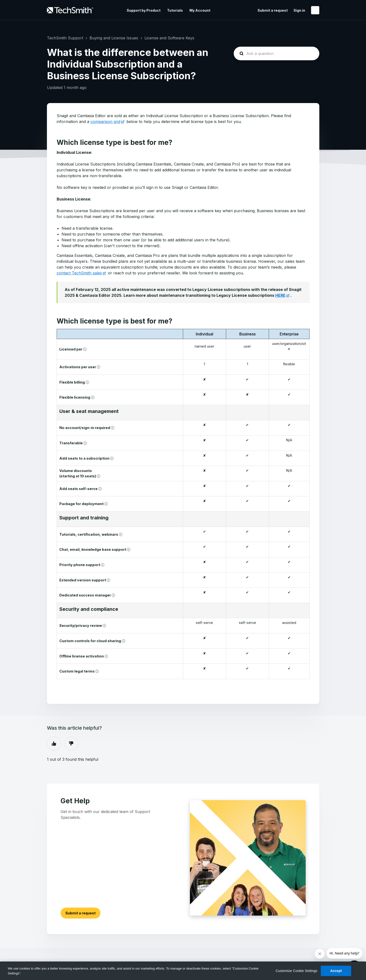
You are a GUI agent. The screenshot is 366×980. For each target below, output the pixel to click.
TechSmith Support (65, 38)
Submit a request (273, 10)
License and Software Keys (169, 38)
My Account (200, 10)
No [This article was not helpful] (71, 744)
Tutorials (175, 10)
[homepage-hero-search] (277, 53)
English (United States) (315, 10)
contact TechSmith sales (79, 273)
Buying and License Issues (114, 38)
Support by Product (144, 10)
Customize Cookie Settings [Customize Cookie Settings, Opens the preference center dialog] (297, 971)
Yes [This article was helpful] (54, 744)
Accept (336, 971)
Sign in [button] (299, 10)
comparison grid (105, 122)
